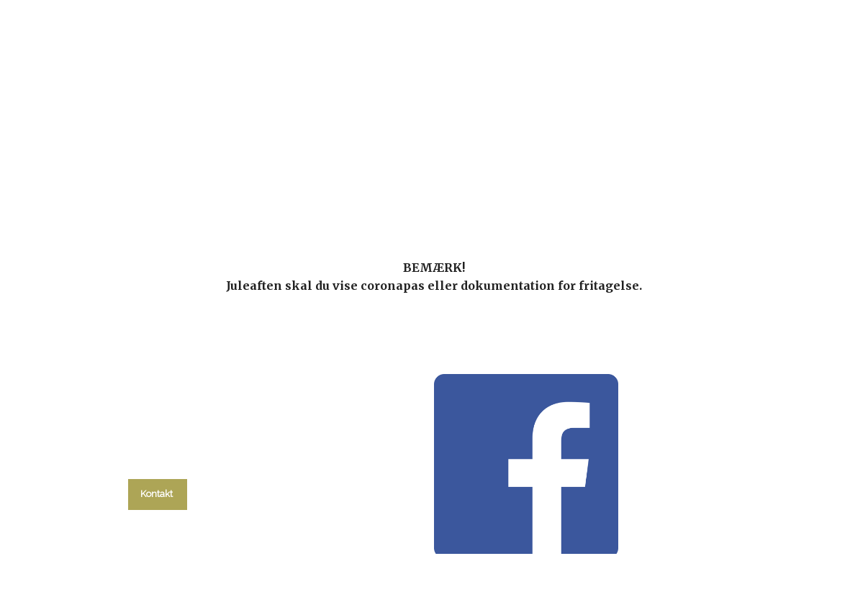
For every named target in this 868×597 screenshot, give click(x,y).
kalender (298, 187)
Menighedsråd (510, 187)
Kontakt (689, 187)
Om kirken (608, 187)
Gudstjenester (398, 187)
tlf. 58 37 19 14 (157, 462)
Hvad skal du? (194, 187)
